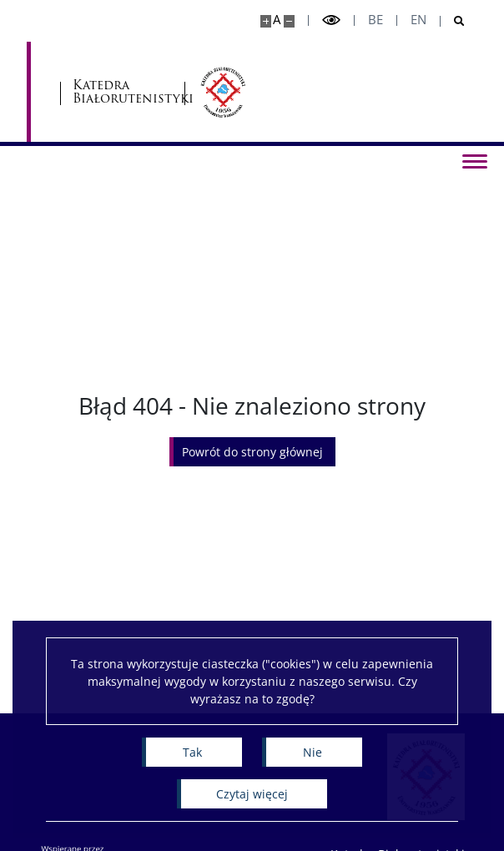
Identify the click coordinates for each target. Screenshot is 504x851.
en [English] (418, 20)
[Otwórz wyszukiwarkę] (453, 21)
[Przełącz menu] (475, 160)
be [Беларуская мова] (375, 20)
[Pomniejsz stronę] (289, 21)
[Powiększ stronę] (266, 21)
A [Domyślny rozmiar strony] (277, 20)
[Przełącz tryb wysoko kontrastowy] (331, 20)
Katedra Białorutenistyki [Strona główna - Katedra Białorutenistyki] (122, 92)
